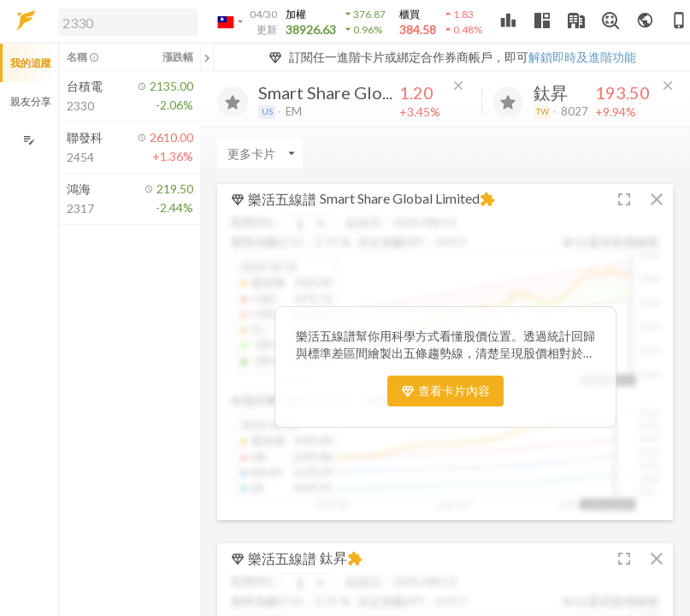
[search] (128, 22)
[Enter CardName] (260, 153)
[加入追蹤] (233, 102)
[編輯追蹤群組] (29, 140)
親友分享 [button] (31, 101)
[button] (125, 21)
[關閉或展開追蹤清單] (207, 57)
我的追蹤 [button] (31, 63)
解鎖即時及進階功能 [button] (582, 57)
